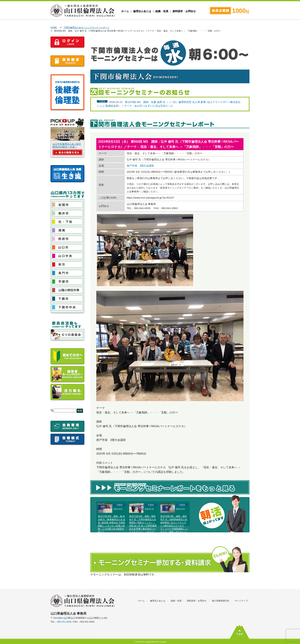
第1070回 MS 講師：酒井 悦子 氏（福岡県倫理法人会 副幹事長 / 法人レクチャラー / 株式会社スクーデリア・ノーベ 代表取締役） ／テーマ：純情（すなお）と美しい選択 (174, 526)
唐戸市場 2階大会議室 (140, 166)
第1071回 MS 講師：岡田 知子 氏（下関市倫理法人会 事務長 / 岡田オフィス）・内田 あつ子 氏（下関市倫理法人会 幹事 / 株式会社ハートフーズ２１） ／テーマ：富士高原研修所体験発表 (143, 526)
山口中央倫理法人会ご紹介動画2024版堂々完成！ (67, 145)
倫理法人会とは (142, 11)
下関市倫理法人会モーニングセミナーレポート (86, 27)
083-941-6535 (64, 622)
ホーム (125, 11)
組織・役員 (162, 11)
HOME (54, 27)
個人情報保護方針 (221, 601)
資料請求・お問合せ (184, 11)
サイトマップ (241, 601)
